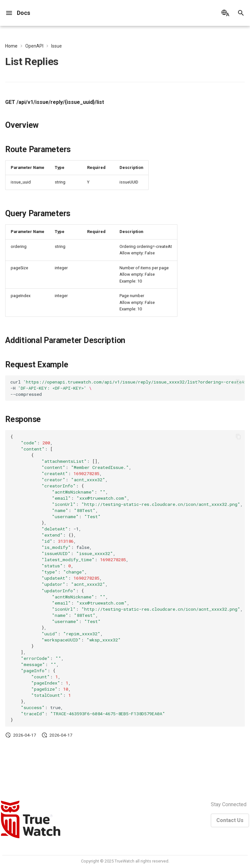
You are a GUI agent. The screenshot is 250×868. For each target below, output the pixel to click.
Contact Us (230, 820)
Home (11, 46)
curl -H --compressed (128, 388)
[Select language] (225, 13)
